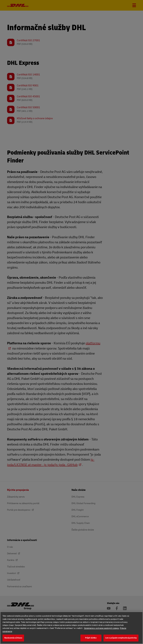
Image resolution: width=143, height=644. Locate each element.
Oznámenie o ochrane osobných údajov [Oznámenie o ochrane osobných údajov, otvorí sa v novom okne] (102, 628)
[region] (71, 628)
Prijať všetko (91, 638)
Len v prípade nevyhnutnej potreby (121, 638)
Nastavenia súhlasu (13, 638)
